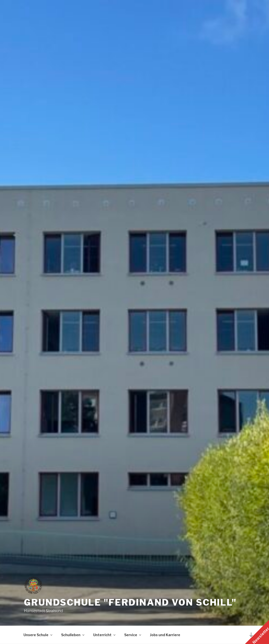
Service (133, 635)
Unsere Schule (38, 635)
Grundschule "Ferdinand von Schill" (130, 602)
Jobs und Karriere (165, 635)
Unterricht (105, 635)
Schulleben (73, 635)
